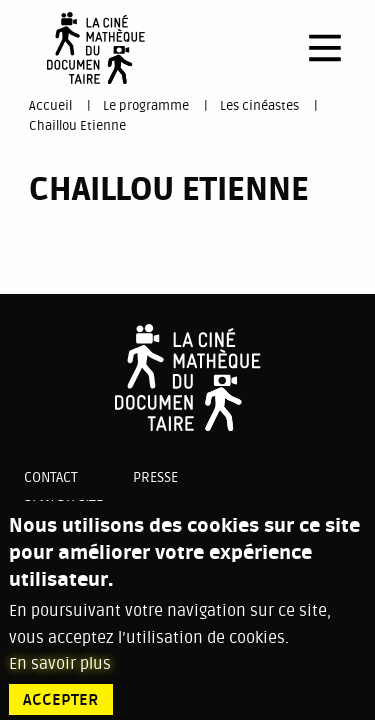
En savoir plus (60, 672)
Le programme (146, 106)
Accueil (50, 106)
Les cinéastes (259, 106)
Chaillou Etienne (77, 126)
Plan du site (63, 505)
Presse (155, 477)
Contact (51, 477)
